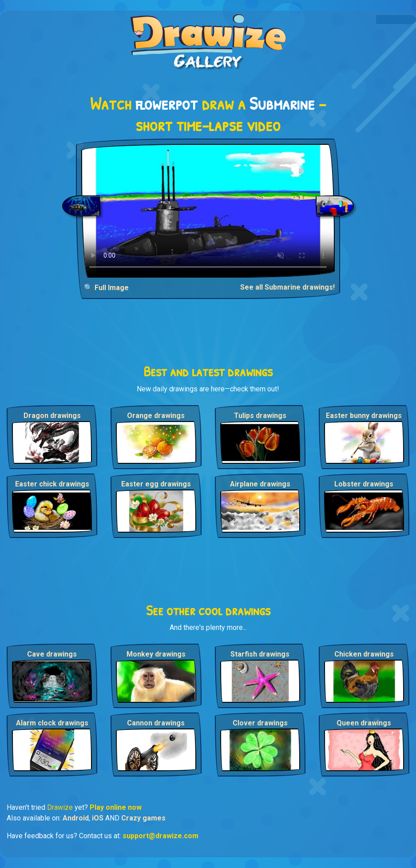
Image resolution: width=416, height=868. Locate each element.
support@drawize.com (160, 836)
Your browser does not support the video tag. (208, 211)
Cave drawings (52, 654)
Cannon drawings (156, 723)
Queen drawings (364, 723)
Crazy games (143, 818)
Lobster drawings (364, 484)
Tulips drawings (260, 416)
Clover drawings (260, 723)
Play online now (116, 807)
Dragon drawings (52, 416)
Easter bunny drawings (364, 416)
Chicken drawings (364, 654)
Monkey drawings (156, 654)
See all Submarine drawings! (287, 287)
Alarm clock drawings (52, 723)
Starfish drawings (260, 654)
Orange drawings (156, 416)
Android (76, 818)
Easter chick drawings (52, 484)
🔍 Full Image (106, 288)
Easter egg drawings (156, 484)
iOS (98, 818)
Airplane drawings (260, 484)
